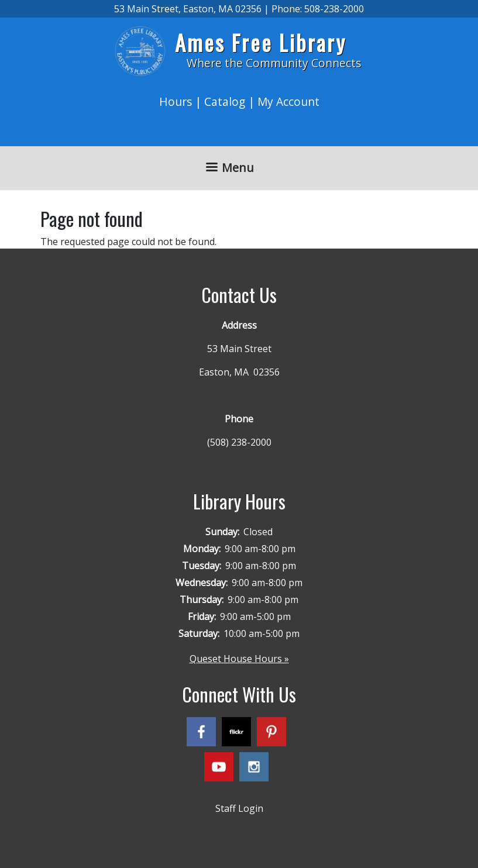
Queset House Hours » (239, 659)
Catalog (225, 101)
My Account (288, 101)
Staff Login (239, 808)
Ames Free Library (261, 42)
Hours (176, 101)
